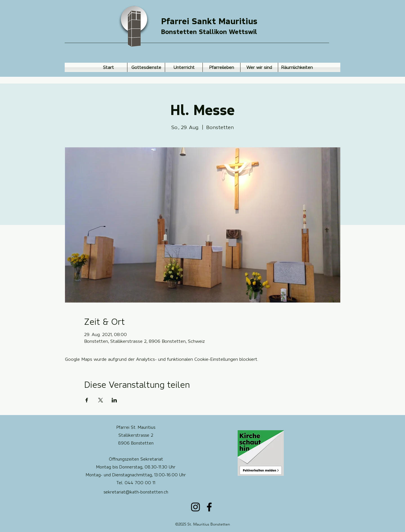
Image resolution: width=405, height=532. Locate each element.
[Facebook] (209, 507)
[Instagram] (195, 507)
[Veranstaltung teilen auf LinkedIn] (114, 400)
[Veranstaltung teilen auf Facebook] (87, 400)
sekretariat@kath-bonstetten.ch (136, 492)
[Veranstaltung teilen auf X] (101, 400)
